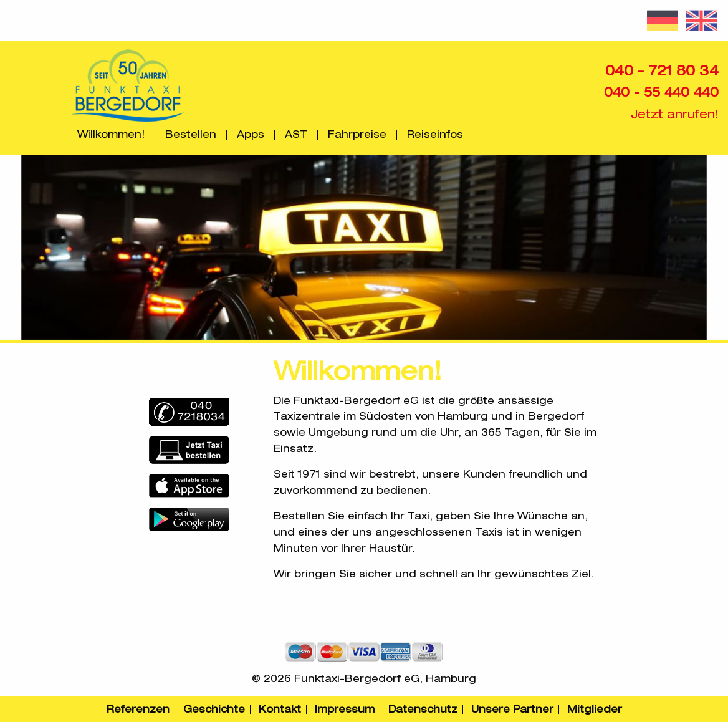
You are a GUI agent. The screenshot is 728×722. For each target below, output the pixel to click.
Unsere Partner (512, 709)
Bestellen (191, 135)
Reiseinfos (435, 135)
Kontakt (280, 709)
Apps (251, 135)
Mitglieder (595, 709)
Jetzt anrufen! (675, 114)
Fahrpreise (357, 135)
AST (296, 135)
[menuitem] (111, 135)
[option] (364, 247)
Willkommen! (111, 135)
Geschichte (214, 709)
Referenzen (138, 709)
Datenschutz (423, 709)
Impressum (345, 709)
